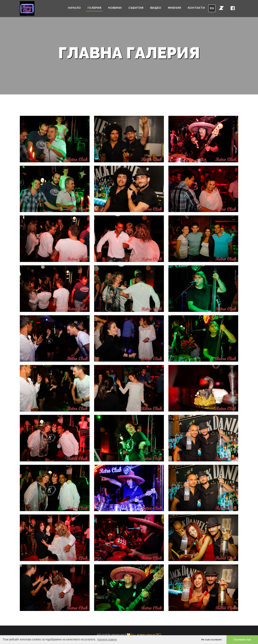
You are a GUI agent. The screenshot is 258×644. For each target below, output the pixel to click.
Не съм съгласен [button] (212, 640)
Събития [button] (136, 8)
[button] (221, 8)
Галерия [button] (94, 8)
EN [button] (212, 8)
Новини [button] (115, 8)
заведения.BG (149, 635)
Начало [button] (74, 8)
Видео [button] (156, 8)
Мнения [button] (174, 8)
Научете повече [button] (107, 640)
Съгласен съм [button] (242, 640)
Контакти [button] (196, 8)
